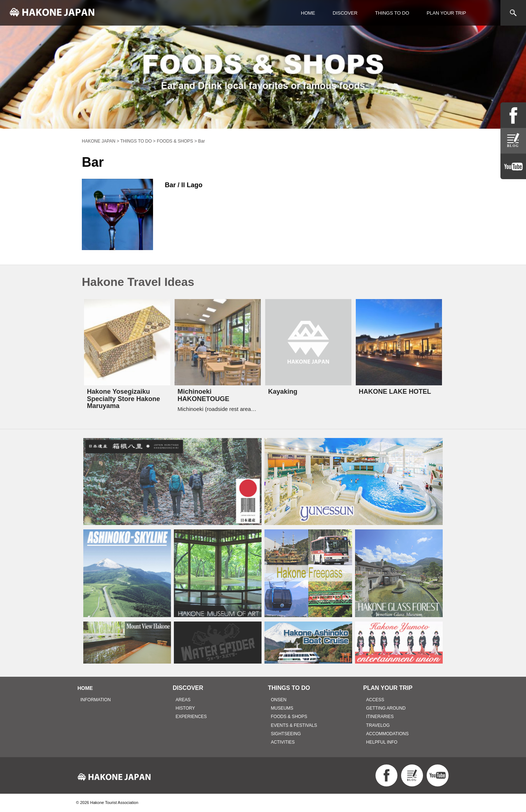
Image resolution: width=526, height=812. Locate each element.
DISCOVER (345, 13)
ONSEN (279, 700)
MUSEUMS (282, 708)
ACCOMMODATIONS (387, 734)
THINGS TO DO (392, 13)
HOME (308, 13)
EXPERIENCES (191, 717)
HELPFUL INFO (382, 742)
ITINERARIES (380, 717)
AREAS (183, 700)
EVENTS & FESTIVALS (294, 725)
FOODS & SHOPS (289, 717)
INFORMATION (96, 700)
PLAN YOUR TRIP (446, 13)
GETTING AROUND (386, 708)
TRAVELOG (378, 725)
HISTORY (185, 708)
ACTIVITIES (283, 742)
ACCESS (375, 700)
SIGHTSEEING (286, 734)
